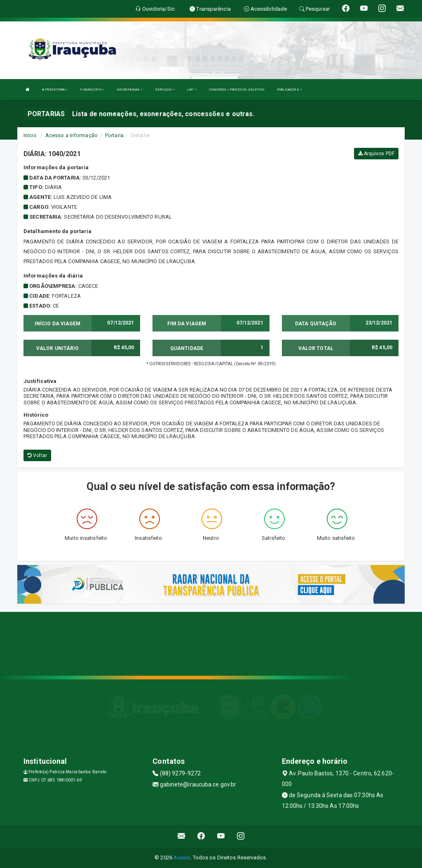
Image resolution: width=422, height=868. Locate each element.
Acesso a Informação (72, 135)
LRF (192, 90)
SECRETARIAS (130, 90)
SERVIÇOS (165, 90)
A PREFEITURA (55, 90)
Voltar (37, 455)
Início (30, 135)
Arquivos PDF (376, 154)
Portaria (114, 135)
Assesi (182, 857)
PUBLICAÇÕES (290, 90)
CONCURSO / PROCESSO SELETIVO (237, 90)
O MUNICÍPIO (92, 90)
